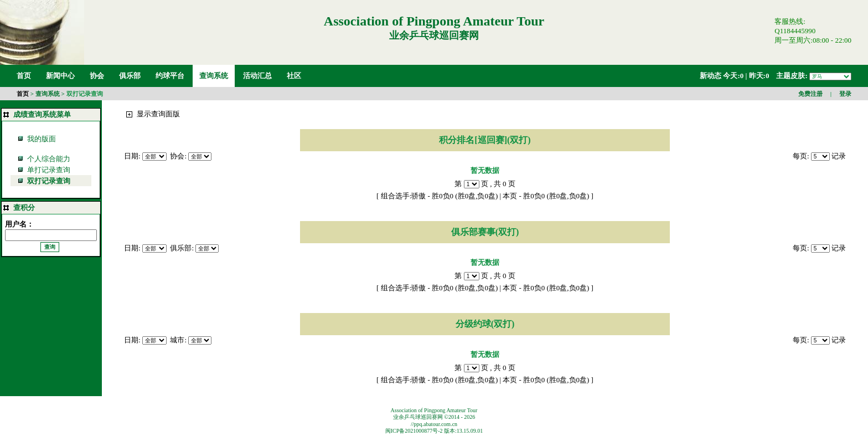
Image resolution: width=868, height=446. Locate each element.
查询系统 (48, 94)
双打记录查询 (85, 94)
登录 (845, 94)
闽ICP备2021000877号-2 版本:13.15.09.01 (434, 431)
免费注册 (810, 94)
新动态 (711, 76)
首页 (23, 94)
